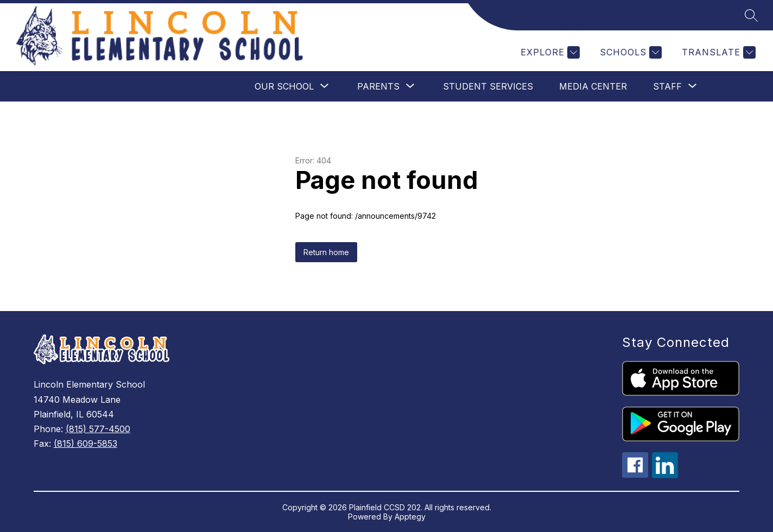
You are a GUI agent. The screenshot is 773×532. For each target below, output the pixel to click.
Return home (326, 252)
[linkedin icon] (665, 475)
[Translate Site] (717, 52)
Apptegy (410, 517)
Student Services (488, 86)
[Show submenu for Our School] (284, 86)
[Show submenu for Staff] (667, 86)
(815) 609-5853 (85, 444)
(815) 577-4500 (98, 429)
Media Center (593, 86)
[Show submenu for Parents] (378, 86)
